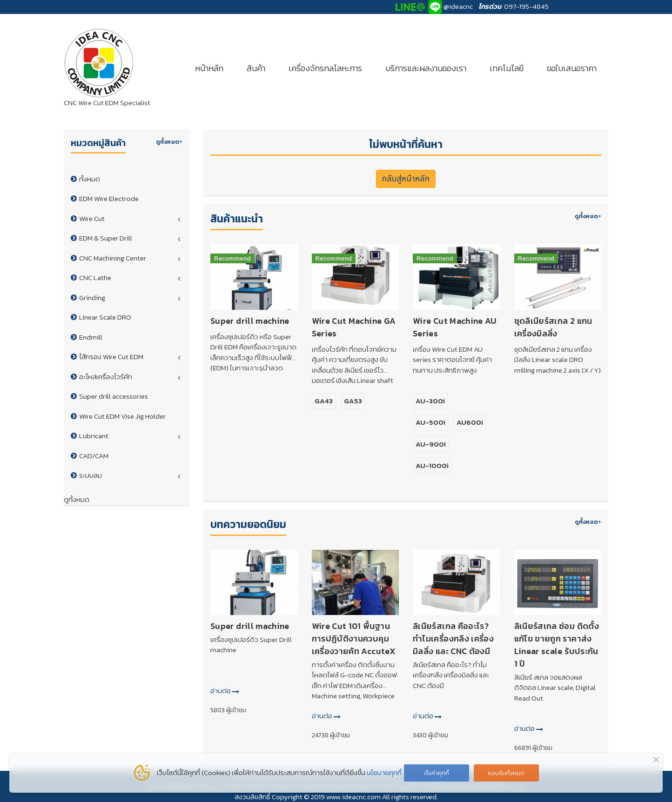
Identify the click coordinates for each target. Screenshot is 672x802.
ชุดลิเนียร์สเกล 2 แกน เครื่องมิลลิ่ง (553, 327)
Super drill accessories (114, 396)
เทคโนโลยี (507, 68)
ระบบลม (91, 475)
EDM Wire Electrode (109, 198)
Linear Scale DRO (105, 317)
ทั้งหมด (90, 179)
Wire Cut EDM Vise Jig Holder (122, 416)
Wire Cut (92, 218)
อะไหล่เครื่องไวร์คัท (106, 377)
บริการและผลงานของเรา (426, 68)
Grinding (92, 297)
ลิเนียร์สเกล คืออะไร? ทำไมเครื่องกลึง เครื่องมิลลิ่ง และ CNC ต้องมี (453, 638)
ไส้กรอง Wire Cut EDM (111, 357)
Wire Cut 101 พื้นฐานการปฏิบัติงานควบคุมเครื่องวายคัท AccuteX (354, 638)
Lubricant (94, 436)
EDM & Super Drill (106, 238)
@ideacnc (458, 6)
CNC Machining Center (113, 258)
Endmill (91, 337)
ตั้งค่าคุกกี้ (437, 773)
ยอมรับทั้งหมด (506, 773)
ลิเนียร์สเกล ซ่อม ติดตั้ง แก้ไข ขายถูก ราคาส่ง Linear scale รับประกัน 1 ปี (557, 645)
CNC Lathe (95, 277)
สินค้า (256, 68)
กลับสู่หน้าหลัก (406, 179)
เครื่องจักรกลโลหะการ (325, 68)
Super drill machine (250, 321)
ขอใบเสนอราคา (572, 68)
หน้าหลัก (209, 68)
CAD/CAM (94, 456)
